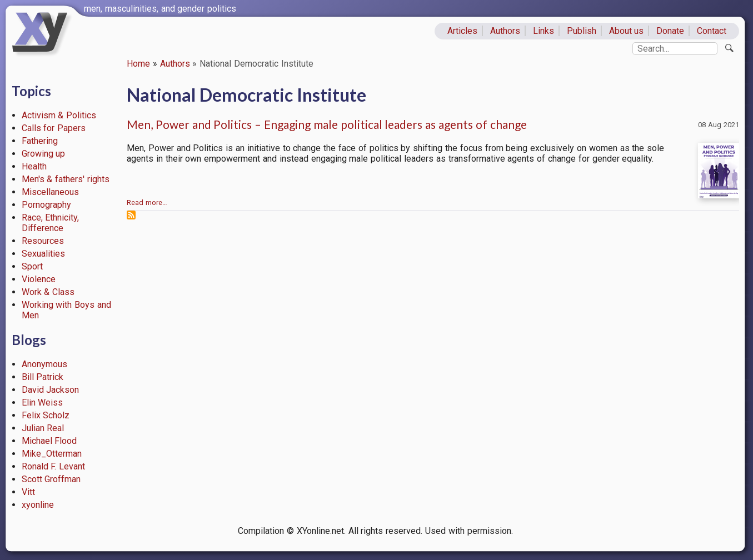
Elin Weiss (43, 402)
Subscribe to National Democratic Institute (131, 215)
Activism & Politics (59, 115)
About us (627, 31)
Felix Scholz (46, 415)
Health (34, 166)
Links (543, 31)
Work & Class (48, 292)
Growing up (44, 154)
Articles (462, 31)
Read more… (147, 202)
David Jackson (51, 390)
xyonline (38, 505)
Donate (670, 31)
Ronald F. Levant (54, 466)
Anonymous (44, 364)
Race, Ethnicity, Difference (51, 223)
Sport (32, 266)
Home (138, 64)
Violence (39, 279)
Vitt (28, 492)
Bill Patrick (43, 377)
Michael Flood (49, 441)
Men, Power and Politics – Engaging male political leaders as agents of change (327, 124)
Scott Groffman (51, 479)
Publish (582, 31)
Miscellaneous (50, 192)
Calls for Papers (54, 128)
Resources (43, 241)
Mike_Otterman (52, 454)
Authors (505, 31)
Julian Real (43, 428)
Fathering (40, 141)
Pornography (46, 205)
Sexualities (43, 254)
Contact (712, 31)
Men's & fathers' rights (66, 179)
